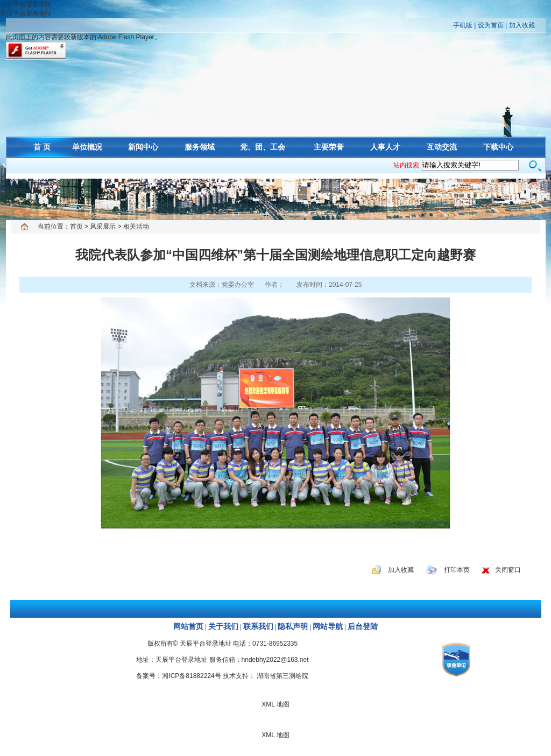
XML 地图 (275, 199)
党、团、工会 (263, 147)
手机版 (463, 25)
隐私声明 (293, 627)
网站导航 (328, 627)
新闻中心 (143, 147)
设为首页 (491, 25)
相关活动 (136, 227)
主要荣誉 (329, 147)
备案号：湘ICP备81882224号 (178, 676)
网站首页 (188, 627)
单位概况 (87, 147)
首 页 (42, 147)
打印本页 (457, 570)
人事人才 (385, 147)
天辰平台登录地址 (26, 4)
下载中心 (498, 147)
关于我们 (223, 627)
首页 (76, 227)
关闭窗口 (508, 570)
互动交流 (442, 147)
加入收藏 (522, 25)
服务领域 (200, 147)
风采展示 (103, 227)
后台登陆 (363, 627)
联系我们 (258, 627)
